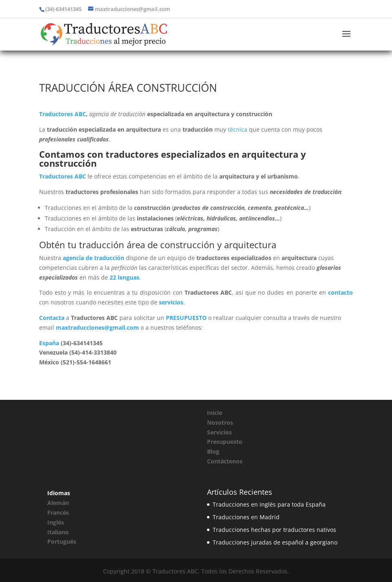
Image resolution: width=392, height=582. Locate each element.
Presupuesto (225, 442)
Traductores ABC (63, 114)
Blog (213, 451)
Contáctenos (225, 461)
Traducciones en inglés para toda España (269, 504)
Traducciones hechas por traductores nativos (274, 530)
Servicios (219, 432)
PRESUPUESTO (186, 318)
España (49, 343)
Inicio (215, 413)
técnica (238, 129)
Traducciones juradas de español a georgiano (275, 542)
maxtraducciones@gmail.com (97, 327)
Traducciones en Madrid (246, 517)
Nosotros (220, 422)
